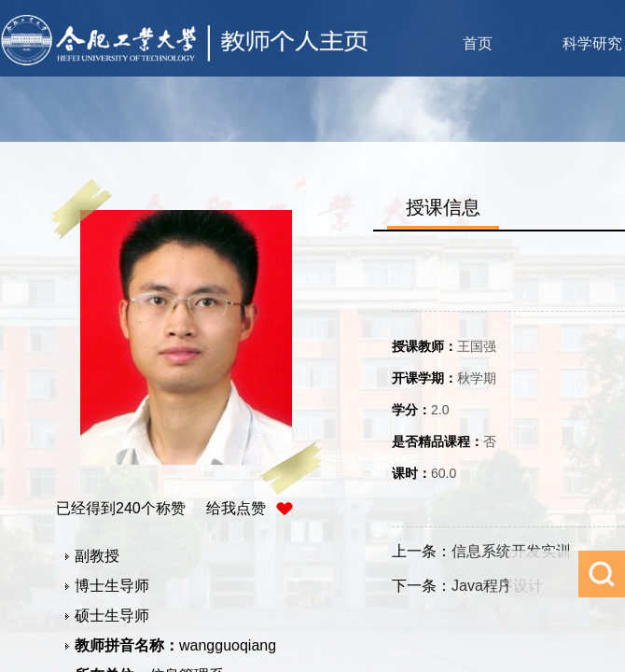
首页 (478, 43)
